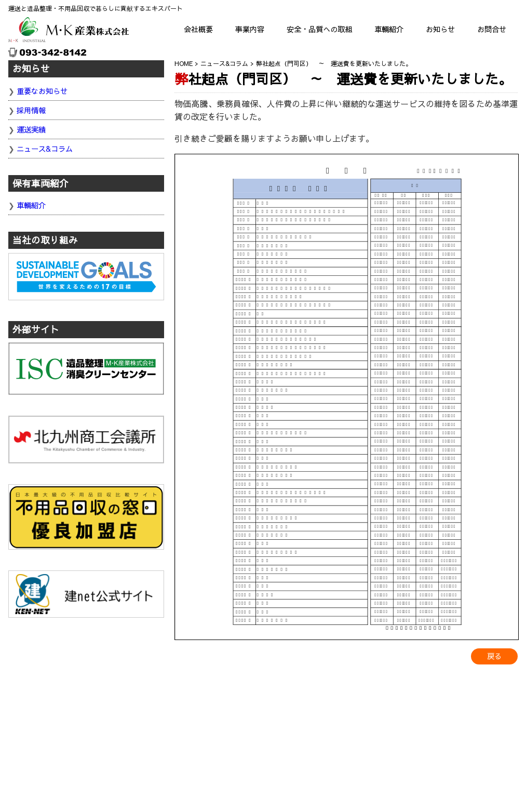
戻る (494, 656)
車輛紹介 (389, 29)
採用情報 (31, 110)
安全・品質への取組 (319, 29)
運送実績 (31, 129)
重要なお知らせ (42, 91)
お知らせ (440, 29)
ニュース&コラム (45, 149)
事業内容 (250, 29)
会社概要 (198, 29)
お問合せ (492, 29)
